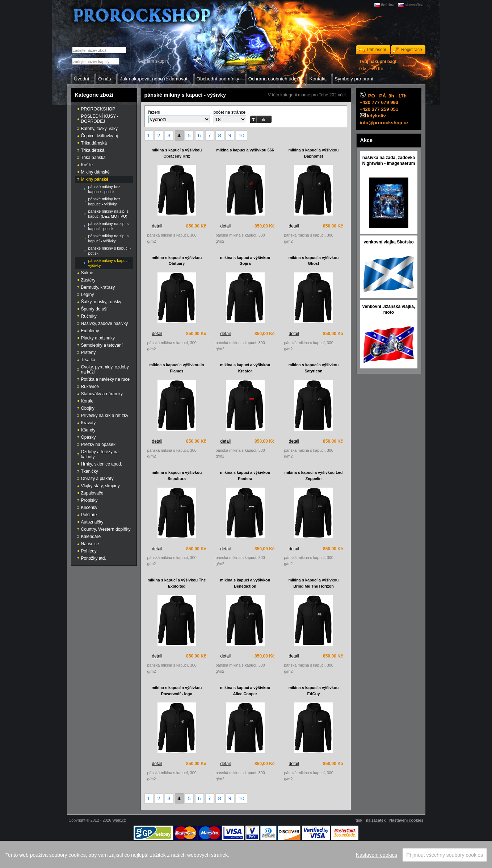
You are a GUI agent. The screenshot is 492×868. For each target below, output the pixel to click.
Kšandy (88, 430)
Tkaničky (90, 471)
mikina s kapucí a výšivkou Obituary (177, 261)
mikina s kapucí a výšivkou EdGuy (314, 691)
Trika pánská (93, 158)
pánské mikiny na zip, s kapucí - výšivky (109, 238)
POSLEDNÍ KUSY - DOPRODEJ (100, 119)
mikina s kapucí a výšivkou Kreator (245, 368)
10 (241, 135)
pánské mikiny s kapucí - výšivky (110, 263)
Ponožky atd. (94, 558)
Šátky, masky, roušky (101, 302)
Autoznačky (92, 522)
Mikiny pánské (95, 179)
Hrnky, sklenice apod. (102, 464)
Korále (87, 401)
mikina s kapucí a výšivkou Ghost (314, 261)
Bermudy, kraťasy (98, 287)
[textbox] (96, 61)
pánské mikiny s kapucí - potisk (110, 251)
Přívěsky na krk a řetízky (105, 416)
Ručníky (89, 316)
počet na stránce (230, 112)
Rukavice (90, 387)
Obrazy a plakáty (97, 479)
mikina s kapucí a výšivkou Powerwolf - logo (177, 691)
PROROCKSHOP (98, 109)
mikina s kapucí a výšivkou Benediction (245, 583)
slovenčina (414, 5)
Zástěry (88, 280)
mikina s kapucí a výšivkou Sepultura (177, 475)
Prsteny (89, 352)
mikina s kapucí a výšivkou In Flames (176, 368)
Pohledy (89, 551)
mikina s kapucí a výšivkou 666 (245, 150)
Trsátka (88, 360)
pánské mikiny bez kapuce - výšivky (104, 201)
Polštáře (89, 515)
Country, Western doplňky (106, 529)
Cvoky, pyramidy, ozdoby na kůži (105, 370)
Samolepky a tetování (102, 345)
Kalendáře (91, 537)
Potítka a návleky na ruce (106, 379)
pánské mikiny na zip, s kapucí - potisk (109, 226)
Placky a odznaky (98, 338)
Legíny (88, 295)
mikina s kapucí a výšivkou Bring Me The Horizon (314, 583)
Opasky (89, 437)
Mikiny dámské (95, 172)
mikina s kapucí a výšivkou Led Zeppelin (314, 475)
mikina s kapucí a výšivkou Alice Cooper (245, 691)
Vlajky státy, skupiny (100, 486)
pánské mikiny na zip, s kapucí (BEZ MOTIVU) (109, 214)
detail (157, 226)
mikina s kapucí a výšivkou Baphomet (314, 153)
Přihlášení (376, 50)
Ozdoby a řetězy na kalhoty (100, 454)
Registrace (411, 50)
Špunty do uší (94, 309)
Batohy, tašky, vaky (100, 129)
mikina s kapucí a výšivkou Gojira (245, 261)
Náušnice (90, 544)
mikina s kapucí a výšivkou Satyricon (314, 368)
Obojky (88, 408)
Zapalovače (92, 493)
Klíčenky (89, 508)
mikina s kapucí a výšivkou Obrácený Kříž (177, 153)
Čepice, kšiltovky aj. (100, 136)
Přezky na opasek (98, 445)
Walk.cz (119, 820)
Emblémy (90, 331)
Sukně (87, 273)
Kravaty (89, 423)
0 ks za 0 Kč (379, 65)
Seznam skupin (153, 61)
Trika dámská (94, 143)
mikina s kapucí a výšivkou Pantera (245, 475)
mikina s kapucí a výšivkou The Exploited (177, 583)
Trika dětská (93, 150)
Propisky (89, 500)
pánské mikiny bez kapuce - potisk (104, 189)
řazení (154, 112)
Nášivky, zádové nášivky (105, 324)
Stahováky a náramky (102, 394)
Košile (87, 165)
